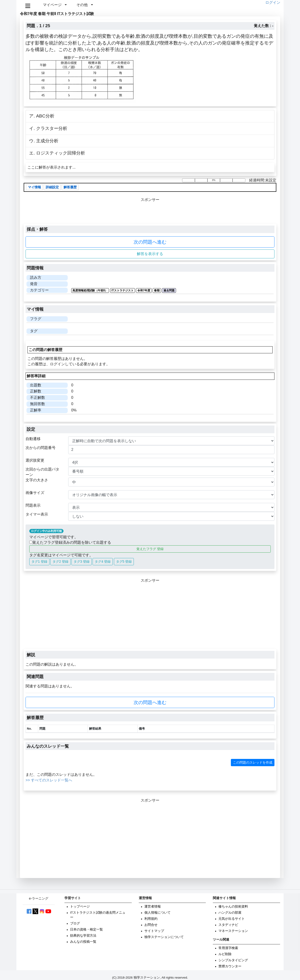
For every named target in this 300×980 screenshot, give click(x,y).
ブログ (75, 923)
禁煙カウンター (230, 966)
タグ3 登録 (82, 562)
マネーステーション (233, 931)
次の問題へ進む (150, 242)
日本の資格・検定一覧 (86, 929)
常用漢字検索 (228, 948)
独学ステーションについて (164, 937)
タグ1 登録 (39, 562)
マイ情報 (34, 187)
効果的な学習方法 (83, 936)
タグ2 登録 (60, 562)
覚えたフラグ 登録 (150, 549)
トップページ (80, 906)
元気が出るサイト (232, 919)
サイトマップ (154, 931)
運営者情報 (153, 906)
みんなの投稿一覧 (83, 942)
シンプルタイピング (233, 960)
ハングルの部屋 (230, 913)
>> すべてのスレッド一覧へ (49, 780)
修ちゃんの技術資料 (233, 906)
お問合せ (151, 925)
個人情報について (157, 913)
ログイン (273, 2)
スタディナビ (228, 925)
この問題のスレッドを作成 (253, 762)
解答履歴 (70, 187)
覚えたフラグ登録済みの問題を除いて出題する (70, 542)
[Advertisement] (150, 616)
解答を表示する (150, 254)
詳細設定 (52, 187)
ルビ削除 (225, 954)
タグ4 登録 (103, 562)
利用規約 (151, 919)
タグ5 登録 (124, 562)
